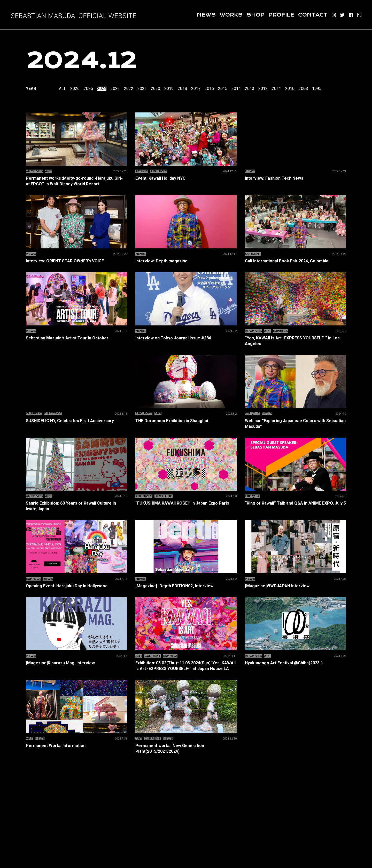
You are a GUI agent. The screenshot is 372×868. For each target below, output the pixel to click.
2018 (182, 89)
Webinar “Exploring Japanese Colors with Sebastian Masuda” (296, 423)
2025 (88, 89)
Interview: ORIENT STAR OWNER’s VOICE (76, 261)
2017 (196, 89)
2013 (250, 89)
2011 (276, 89)
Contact (313, 15)
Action (142, 171)
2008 (303, 89)
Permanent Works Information (76, 745)
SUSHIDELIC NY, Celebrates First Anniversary (76, 421)
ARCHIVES (34, 171)
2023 (115, 89)
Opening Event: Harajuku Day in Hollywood (76, 586)
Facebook (351, 15)
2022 (129, 89)
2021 (142, 89)
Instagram (334, 15)
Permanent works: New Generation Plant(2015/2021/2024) (186, 748)
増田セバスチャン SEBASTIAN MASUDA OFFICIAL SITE (74, 16)
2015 (223, 89)
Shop (255, 15)
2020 (156, 89)
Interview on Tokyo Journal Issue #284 (186, 338)
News (206, 15)
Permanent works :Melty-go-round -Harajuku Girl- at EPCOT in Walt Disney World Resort (76, 181)
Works (231, 15)
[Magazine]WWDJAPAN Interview (296, 586)
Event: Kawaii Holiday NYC (186, 178)
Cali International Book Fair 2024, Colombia (296, 261)
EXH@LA (280, 331)
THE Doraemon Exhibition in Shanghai (186, 421)
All (63, 89)
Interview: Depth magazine (186, 261)
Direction (53, 413)
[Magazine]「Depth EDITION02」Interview (186, 586)
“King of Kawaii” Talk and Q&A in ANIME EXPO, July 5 (296, 503)
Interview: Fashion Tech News (296, 178)
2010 (290, 89)
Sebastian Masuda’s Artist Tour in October (76, 338)
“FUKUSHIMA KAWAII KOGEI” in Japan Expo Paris (186, 503)
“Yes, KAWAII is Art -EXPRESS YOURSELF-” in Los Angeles (296, 341)
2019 (169, 89)
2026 (75, 89)
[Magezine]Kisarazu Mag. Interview (76, 663)
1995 (317, 89)
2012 (263, 89)
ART (48, 171)
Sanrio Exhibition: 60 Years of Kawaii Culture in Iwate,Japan (76, 506)
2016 (209, 89)
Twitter (342, 15)
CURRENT (253, 254)
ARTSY (359, 15)
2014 (236, 89)
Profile (281, 15)
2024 (102, 89)
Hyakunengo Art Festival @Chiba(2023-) (296, 663)
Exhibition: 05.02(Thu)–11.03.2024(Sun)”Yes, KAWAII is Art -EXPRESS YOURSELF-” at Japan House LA (186, 666)
